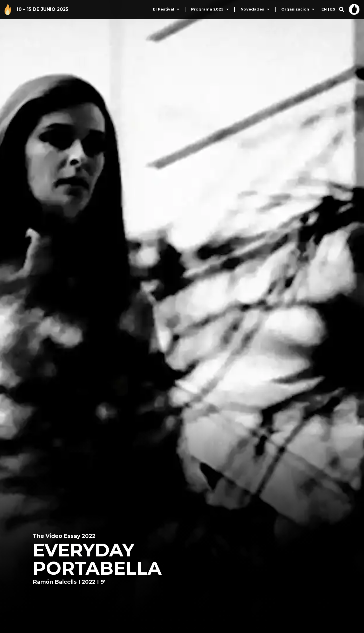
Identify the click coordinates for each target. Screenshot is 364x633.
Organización (298, 10)
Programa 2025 (210, 10)
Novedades (255, 10)
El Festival (166, 10)
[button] (341, 10)
